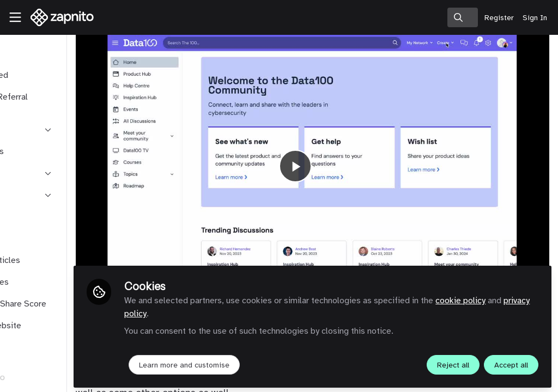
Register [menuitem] (499, 18)
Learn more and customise (257, 363)
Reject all (453, 363)
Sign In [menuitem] (535, 18)
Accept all (511, 363)
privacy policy (262, 311)
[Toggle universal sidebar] (15, 17)
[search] (463, 17)
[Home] (57, 17)
